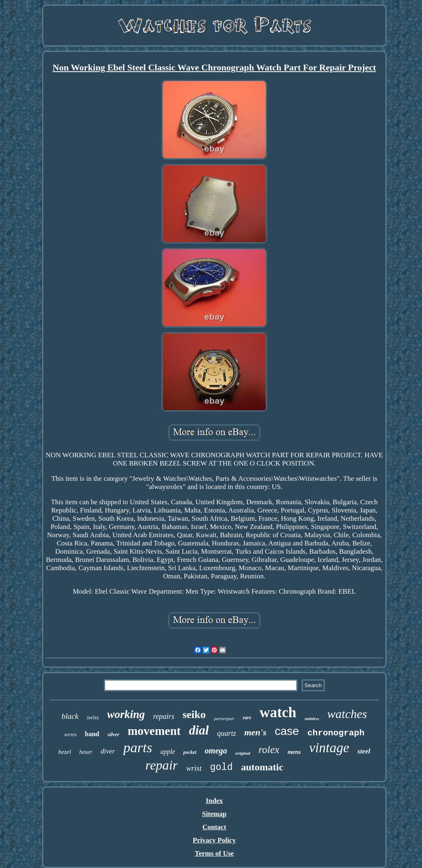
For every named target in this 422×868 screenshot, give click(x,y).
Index (214, 801)
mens (294, 752)
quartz (227, 733)
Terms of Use (215, 853)
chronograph (336, 733)
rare (247, 718)
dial (199, 730)
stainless (312, 719)
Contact (214, 827)
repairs (164, 716)
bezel (65, 752)
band (92, 734)
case (287, 731)
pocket (190, 752)
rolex (269, 750)
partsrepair (224, 718)
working (126, 714)
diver (108, 751)
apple (168, 752)
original (243, 753)
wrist (194, 768)
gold (221, 767)
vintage (329, 748)
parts (138, 748)
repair (162, 765)
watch (278, 712)
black (70, 716)
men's (256, 732)
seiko (194, 715)
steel (364, 751)
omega (216, 751)
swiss (93, 717)
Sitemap (214, 814)
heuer (86, 752)
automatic (262, 767)
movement (154, 731)
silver (114, 734)
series (70, 734)
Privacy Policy (214, 840)
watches (347, 714)
